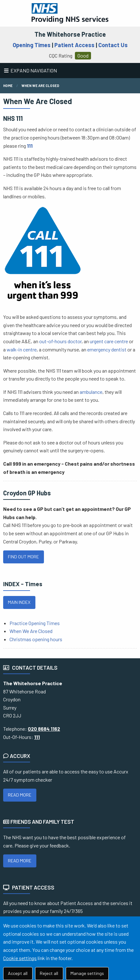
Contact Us (113, 45)
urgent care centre (109, 341)
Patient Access (74, 45)
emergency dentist (107, 349)
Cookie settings (20, 958)
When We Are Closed (31, 631)
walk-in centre (22, 349)
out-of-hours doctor (60, 341)
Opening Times (32, 45)
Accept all (18, 973)
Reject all (49, 973)
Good (83, 56)
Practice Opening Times (35, 623)
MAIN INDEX (19, 602)
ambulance (91, 392)
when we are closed (40, 86)
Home (8, 86)
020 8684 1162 (44, 729)
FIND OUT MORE (23, 557)
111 (30, 146)
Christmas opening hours (36, 639)
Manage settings (87, 973)
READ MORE (20, 795)
